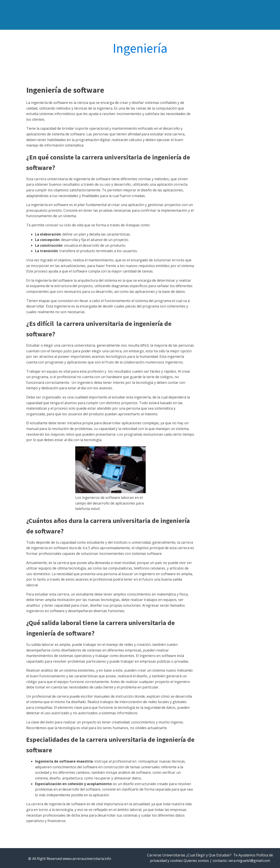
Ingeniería (140, 48)
